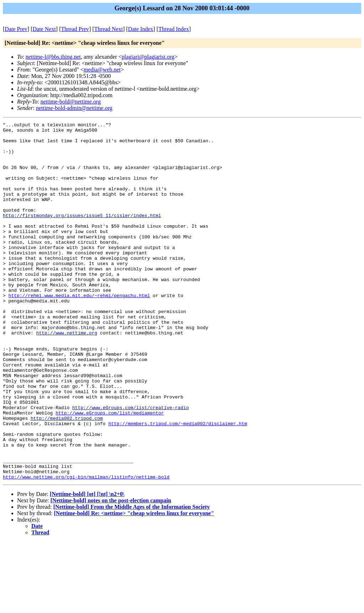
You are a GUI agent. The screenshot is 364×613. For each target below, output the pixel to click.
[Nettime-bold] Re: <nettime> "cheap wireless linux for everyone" (134, 585)
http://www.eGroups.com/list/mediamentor (110, 471)
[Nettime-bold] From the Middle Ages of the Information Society (132, 578)
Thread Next (109, 29)
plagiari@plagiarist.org (148, 57)
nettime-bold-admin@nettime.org (74, 108)
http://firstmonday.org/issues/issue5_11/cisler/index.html (82, 234)
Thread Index (174, 29)
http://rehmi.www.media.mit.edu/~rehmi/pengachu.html (79, 331)
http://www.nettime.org (67, 375)
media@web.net (102, 70)
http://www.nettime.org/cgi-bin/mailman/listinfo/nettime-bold (86, 548)
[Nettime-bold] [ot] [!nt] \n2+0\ (87, 566)
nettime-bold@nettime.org (71, 102)
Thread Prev (75, 29)
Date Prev (16, 29)
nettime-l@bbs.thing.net (53, 57)
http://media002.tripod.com (67, 478)
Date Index (141, 29)
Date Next (44, 29)
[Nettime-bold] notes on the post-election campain (111, 572)
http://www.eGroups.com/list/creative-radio (131, 465)
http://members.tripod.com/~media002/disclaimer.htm (178, 484)
